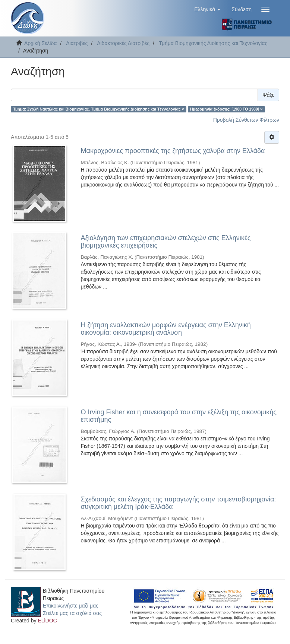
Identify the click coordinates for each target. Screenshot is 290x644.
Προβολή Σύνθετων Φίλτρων (246, 120)
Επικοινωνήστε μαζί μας (71, 606)
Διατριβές (77, 43)
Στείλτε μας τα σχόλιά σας (72, 613)
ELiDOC (47, 621)
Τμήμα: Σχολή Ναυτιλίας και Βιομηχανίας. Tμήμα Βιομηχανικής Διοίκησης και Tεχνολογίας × (98, 109)
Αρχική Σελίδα (40, 43)
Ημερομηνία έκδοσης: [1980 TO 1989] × (226, 109)
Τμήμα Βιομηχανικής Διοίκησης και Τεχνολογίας (213, 43)
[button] (207, 9)
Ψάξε (268, 95)
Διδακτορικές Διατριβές (123, 43)
